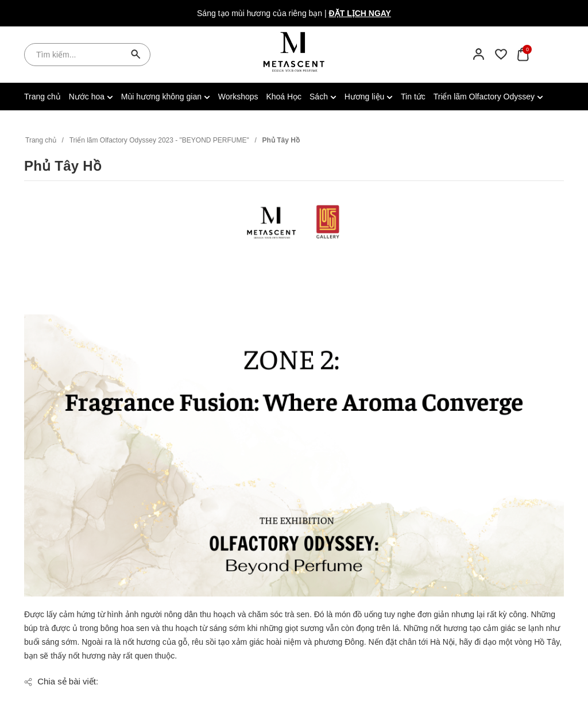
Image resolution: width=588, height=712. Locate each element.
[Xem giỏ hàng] (523, 54)
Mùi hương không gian (166, 97)
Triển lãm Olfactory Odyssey (488, 97)
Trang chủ (42, 97)
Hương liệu (369, 97)
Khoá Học (284, 97)
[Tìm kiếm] (136, 55)
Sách (323, 97)
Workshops (238, 97)
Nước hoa (91, 97)
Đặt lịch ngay (360, 13)
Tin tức (413, 97)
